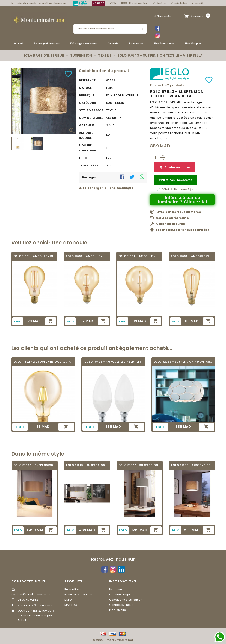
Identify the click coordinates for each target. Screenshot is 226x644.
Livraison (116, 589)
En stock (157, 85)
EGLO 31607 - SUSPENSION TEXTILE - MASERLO (35, 465)
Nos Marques (193, 44)
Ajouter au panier (174, 167)
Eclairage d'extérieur (84, 44)
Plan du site (118, 610)
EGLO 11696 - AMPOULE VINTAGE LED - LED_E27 (192, 256)
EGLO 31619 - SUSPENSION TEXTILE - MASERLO (87, 465)
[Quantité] (155, 158)
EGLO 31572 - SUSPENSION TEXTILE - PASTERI (140, 465)
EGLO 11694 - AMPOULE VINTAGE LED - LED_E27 (139, 256)
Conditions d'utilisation (126, 600)
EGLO (68, 600)
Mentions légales (122, 595)
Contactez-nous (28, 581)
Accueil (18, 44)
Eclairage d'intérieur (47, 44)
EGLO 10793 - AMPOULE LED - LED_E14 (113, 362)
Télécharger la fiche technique (106, 188)
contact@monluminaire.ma (31, 594)
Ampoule (113, 44)
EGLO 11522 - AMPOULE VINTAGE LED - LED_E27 (43, 362)
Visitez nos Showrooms (175, 180)
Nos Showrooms (164, 44)
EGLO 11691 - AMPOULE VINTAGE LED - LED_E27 (34, 256)
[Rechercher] (110, 29)
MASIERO (71, 605)
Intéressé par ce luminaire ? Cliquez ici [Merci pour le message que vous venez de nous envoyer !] (183, 200)
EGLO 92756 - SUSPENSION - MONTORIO (183, 362)
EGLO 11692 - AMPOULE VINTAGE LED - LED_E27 (87, 256)
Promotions (136, 44)
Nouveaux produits (78, 595)
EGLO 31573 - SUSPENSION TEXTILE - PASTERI (192, 465)
